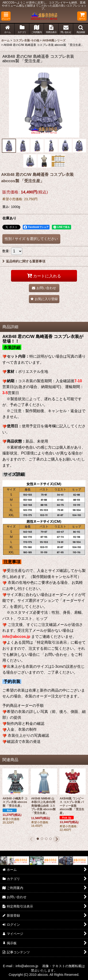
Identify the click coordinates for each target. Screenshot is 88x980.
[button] (6, 16)
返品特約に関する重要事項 (24, 261)
